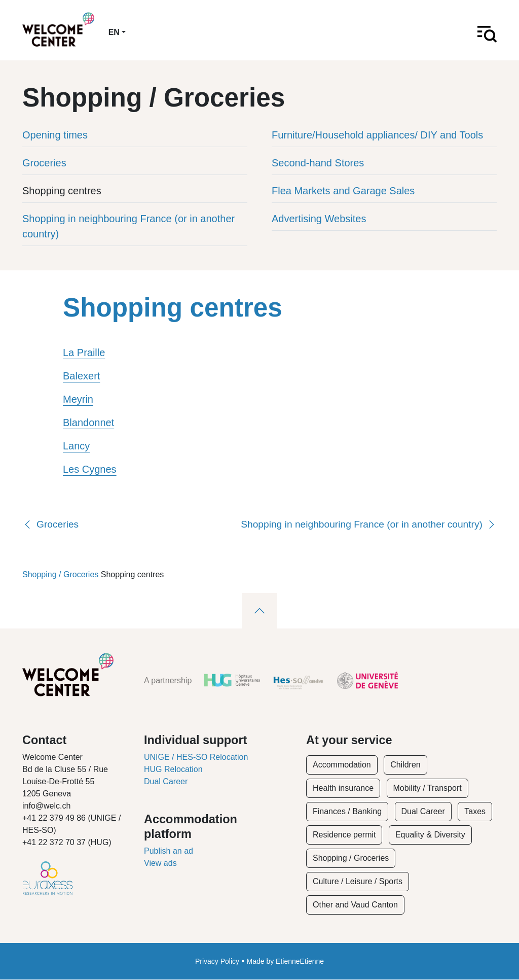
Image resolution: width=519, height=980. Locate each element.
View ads (160, 863)
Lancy (76, 446)
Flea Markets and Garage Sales (343, 191)
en (114, 32)
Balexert (81, 376)
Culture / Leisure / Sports (358, 882)
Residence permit (344, 835)
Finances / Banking (347, 812)
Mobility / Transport (428, 789)
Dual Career (166, 782)
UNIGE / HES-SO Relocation (196, 758)
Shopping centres (62, 191)
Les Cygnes (90, 470)
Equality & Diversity (430, 835)
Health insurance (343, 789)
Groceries (44, 163)
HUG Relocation (173, 770)
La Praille (84, 353)
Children (405, 765)
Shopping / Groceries (60, 574)
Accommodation (342, 765)
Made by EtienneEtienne (286, 962)
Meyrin (78, 400)
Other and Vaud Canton (355, 905)
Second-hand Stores (318, 163)
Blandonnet (88, 423)
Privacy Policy (217, 962)
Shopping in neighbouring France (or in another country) (128, 226)
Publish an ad (169, 851)
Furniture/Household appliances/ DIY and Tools (377, 135)
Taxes (475, 812)
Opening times (55, 135)
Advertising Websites (319, 219)
